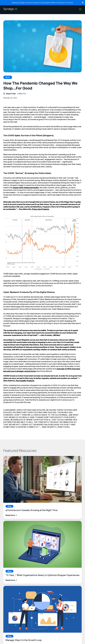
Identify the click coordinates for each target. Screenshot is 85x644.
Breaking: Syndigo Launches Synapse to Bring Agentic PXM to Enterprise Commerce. (43, 3)
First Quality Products (25, 381)
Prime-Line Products (41, 209)
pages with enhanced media (26, 188)
